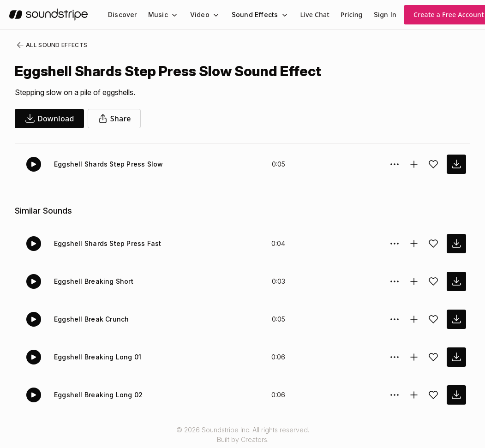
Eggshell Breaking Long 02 (98, 395)
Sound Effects (255, 15)
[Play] (34, 164)
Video (200, 15)
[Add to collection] (414, 164)
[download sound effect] (456, 164)
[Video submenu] (215, 15)
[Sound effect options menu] (395, 164)
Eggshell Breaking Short (94, 281)
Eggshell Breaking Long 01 (98, 357)
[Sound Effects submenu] (284, 15)
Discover (123, 15)
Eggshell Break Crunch (91, 319)
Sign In (385, 15)
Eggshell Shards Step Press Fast (108, 243)
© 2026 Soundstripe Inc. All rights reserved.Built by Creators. (243, 435)
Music (158, 15)
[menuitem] (123, 15)
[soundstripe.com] (48, 15)
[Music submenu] (174, 15)
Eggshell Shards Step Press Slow (109, 164)
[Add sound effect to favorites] (433, 164)
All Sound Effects (51, 45)
